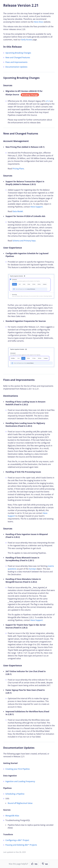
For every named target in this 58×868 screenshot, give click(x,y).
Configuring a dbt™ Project (17, 840)
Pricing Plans (18, 169)
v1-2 (48, 101)
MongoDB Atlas (12, 816)
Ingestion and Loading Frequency (20, 781)
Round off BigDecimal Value (20, 803)
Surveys (32, 569)
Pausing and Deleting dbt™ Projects (21, 845)
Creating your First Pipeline (18, 769)
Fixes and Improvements (16, 62)
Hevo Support (37, 207)
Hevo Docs (39, 22)
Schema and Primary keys (24, 241)
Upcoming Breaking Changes (18, 53)
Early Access (27, 40)
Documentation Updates (16, 67)
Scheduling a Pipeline (15, 794)
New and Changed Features (18, 57)
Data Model (18, 211)
